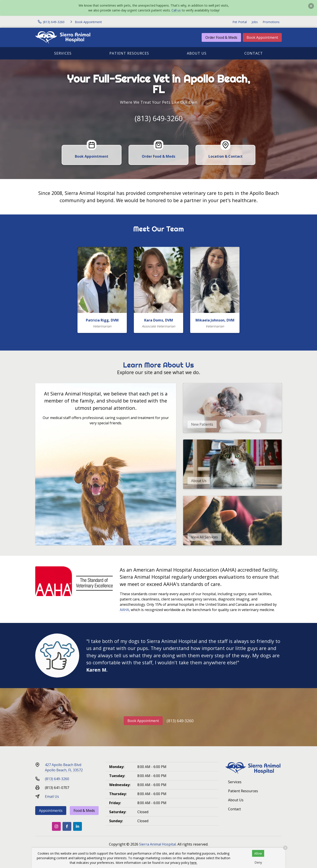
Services (63, 53)
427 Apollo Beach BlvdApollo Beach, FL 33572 (64, 767)
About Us (197, 53)
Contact (254, 53)
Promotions (271, 22)
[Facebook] (67, 826)
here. (194, 863)
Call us (176, 10)
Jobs (255, 22)
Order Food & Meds (221, 37)
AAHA (124, 610)
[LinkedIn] (77, 826)
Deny (258, 862)
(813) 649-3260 (159, 118)
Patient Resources (129, 53)
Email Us (52, 796)
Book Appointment (262, 37)
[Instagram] (56, 826)
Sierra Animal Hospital (158, 844)
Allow (258, 853)
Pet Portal (240, 22)
